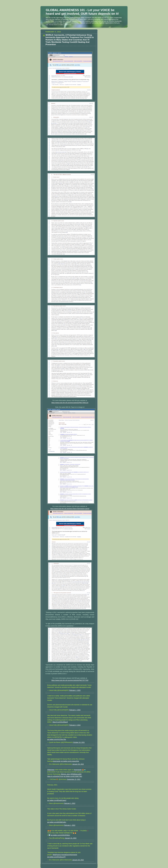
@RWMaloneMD (76, 774)
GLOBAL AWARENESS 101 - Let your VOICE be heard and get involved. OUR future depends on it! (82, 12)
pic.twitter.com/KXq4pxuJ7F (56, 857)
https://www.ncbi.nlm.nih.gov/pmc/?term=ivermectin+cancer (70, 509)
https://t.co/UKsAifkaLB (60, 722)
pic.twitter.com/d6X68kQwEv (57, 822)
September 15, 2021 (74, 779)
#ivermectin (57, 761)
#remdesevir (65, 855)
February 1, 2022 (75, 690)
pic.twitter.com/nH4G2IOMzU (60, 835)
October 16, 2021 (79, 742)
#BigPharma (57, 855)
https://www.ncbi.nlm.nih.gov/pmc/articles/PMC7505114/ (70, 403)
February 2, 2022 (75, 725)
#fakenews (51, 770)
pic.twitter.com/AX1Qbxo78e (57, 739)
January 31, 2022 (71, 838)
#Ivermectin (78, 770)
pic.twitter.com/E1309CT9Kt (73, 776)
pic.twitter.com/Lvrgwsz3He (70, 761)
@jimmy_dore (65, 774)
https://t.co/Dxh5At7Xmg (55, 776)
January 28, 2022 (78, 764)
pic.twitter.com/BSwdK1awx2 (57, 800)
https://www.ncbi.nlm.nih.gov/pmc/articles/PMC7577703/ (70, 680)
